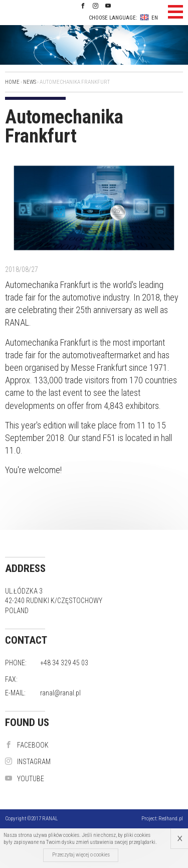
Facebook (27, 745)
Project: (162, 819)
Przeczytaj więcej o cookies (81, 855)
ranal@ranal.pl (60, 693)
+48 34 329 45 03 (64, 663)
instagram (28, 762)
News (30, 82)
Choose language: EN (123, 17)
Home (12, 82)
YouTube (25, 779)
